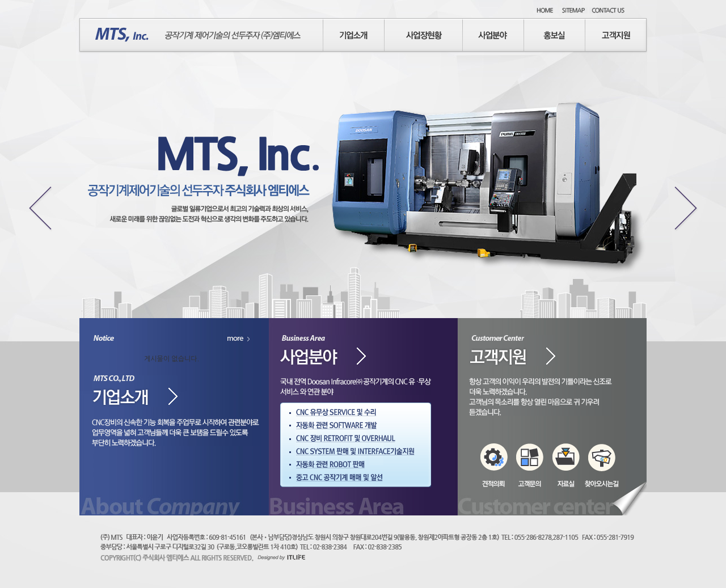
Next (689, 207)
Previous (37, 207)
